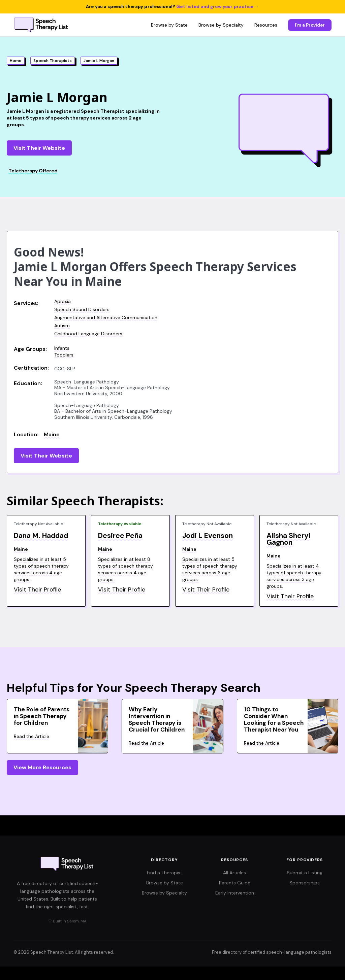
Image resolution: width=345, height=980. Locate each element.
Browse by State (169, 25)
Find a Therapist (165, 873)
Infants (62, 348)
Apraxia (62, 301)
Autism (62, 326)
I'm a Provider (310, 25)
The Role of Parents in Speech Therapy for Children (42, 716)
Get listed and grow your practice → (218, 7)
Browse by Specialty (221, 25)
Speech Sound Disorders (82, 309)
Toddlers (64, 355)
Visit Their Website (39, 148)
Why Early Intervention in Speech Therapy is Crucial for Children (157, 719)
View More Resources (42, 767)
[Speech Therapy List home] (42, 25)
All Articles (234, 873)
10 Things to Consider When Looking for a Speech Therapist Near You (274, 719)
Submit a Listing (305, 873)
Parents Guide (235, 883)
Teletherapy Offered (33, 171)
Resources (266, 25)
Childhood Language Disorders (88, 334)
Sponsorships (305, 883)
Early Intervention (235, 893)
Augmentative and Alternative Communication (106, 317)
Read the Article (32, 736)
